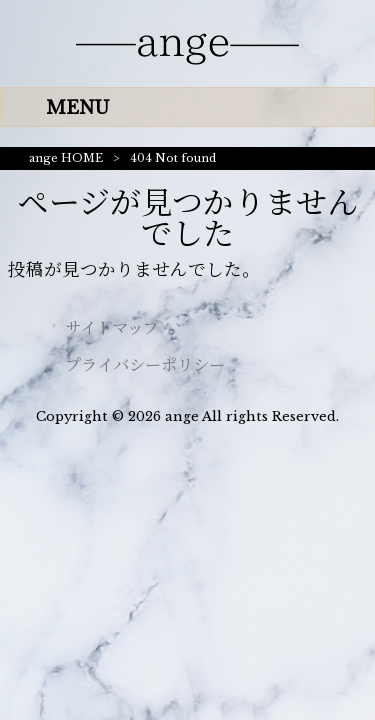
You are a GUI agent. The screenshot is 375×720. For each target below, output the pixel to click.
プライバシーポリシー (145, 365)
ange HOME (66, 158)
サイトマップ (112, 328)
